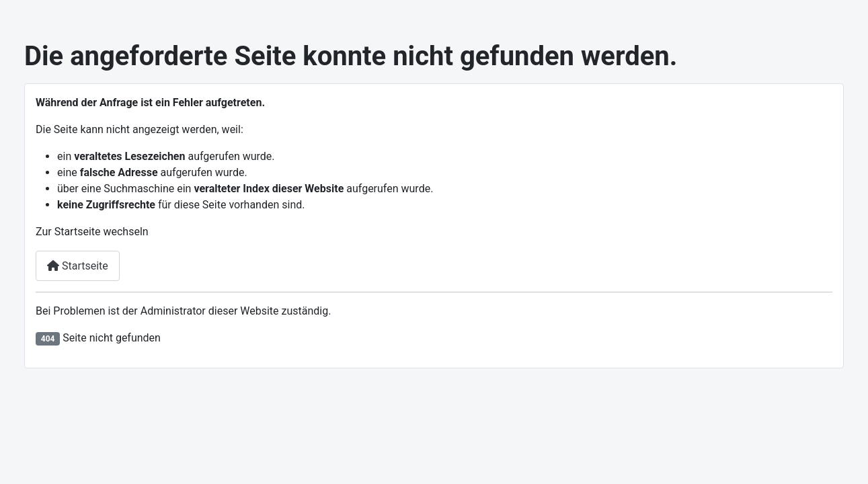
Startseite (78, 266)
